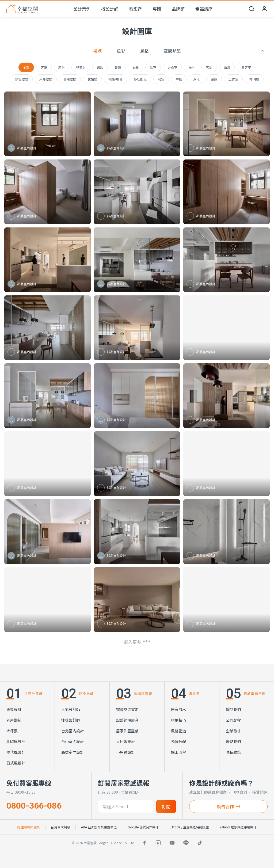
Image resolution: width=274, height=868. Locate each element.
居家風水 (178, 709)
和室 (161, 79)
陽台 (192, 67)
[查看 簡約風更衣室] (47, 124)
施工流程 (178, 752)
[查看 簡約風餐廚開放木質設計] (227, 396)
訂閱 (166, 806)
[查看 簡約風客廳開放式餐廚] (137, 600)
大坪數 (12, 731)
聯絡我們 (233, 741)
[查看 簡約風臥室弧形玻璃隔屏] (47, 532)
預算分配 (178, 741)
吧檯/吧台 (115, 79)
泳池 (196, 79)
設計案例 (82, 9)
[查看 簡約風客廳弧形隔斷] (137, 328)
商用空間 (70, 79)
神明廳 (254, 79)
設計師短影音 (127, 720)
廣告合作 (229, 806)
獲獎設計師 (71, 720)
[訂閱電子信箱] (126, 806)
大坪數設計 (125, 741)
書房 (100, 67)
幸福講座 (204, 9)
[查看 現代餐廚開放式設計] (227, 328)
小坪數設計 (125, 752)
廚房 (62, 67)
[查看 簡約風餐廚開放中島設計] (47, 260)
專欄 (157, 9)
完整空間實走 (127, 709)
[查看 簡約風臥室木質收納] (47, 464)
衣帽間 (92, 79)
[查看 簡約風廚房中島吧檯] (227, 464)
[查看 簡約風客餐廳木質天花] (47, 328)
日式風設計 (16, 763)
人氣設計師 (71, 709)
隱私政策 (233, 752)
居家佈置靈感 (127, 731)
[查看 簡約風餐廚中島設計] (227, 260)
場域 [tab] (97, 51)
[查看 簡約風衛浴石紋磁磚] (227, 532)
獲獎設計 (14, 709)
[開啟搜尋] (252, 9)
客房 (209, 67)
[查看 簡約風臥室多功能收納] (47, 192)
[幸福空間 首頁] (22, 9)
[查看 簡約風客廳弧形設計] (137, 464)
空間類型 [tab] (172, 51)
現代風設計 (16, 752)
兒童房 (81, 67)
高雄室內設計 (73, 752)
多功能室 (140, 79)
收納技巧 (178, 720)
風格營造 (178, 731)
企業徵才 (233, 731)
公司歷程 (233, 720)
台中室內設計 (73, 741)
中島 (179, 79)
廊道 (214, 79)
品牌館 (178, 9)
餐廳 (118, 67)
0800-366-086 (34, 806)
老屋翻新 (14, 720)
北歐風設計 (16, 741)
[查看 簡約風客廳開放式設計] (137, 192)
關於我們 (233, 709)
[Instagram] (158, 843)
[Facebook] (144, 843)
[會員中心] (264, 9)
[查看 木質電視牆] (137, 124)
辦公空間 (22, 79)
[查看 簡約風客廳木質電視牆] (227, 600)
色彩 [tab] (121, 51)
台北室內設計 (73, 731)
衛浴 (227, 67)
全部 (26, 67)
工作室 (233, 79)
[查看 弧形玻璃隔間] (137, 396)
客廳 (44, 67)
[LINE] (186, 843)
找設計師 (110, 9)
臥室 (153, 67)
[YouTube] (172, 843)
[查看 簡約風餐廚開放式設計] (47, 396)
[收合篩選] (262, 51)
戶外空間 (46, 79)
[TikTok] (200, 843)
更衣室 (172, 67)
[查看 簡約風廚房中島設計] (137, 532)
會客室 (246, 67)
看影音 (135, 9)
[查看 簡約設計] (47, 600)
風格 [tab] (144, 51)
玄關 (135, 67)
